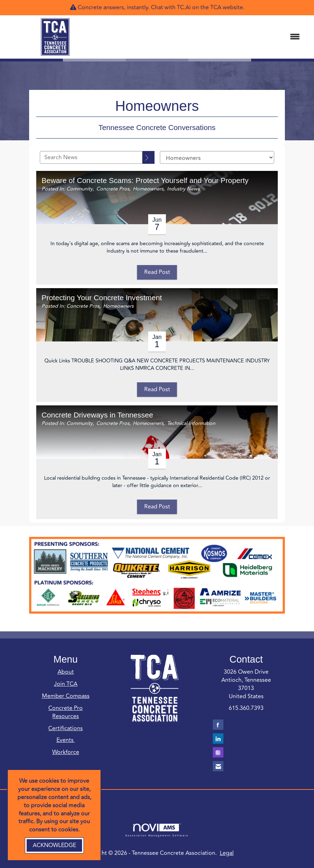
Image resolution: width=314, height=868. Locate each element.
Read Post (157, 272)
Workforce (66, 752)
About (66, 672)
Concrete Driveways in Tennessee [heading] (97, 415)
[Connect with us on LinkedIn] (218, 738)
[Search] (148, 157)
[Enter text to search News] (91, 157)
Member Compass (66, 696)
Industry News (183, 189)
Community (80, 189)
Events (66, 740)
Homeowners (148, 189)
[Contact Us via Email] (218, 766)
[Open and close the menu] (206, 37)
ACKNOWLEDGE (54, 845)
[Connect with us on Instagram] (218, 752)
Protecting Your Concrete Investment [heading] (102, 298)
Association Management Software (157, 830)
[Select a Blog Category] (217, 157)
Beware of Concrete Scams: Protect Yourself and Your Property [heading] (145, 180)
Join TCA (66, 684)
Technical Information (191, 423)
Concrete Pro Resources (66, 712)
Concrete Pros (113, 189)
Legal (227, 853)
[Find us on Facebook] (218, 725)
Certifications (66, 728)
